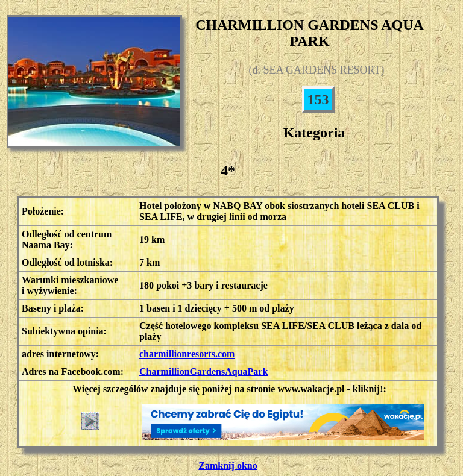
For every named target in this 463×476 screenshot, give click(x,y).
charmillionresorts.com (187, 354)
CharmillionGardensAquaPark (203, 371)
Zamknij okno (228, 465)
